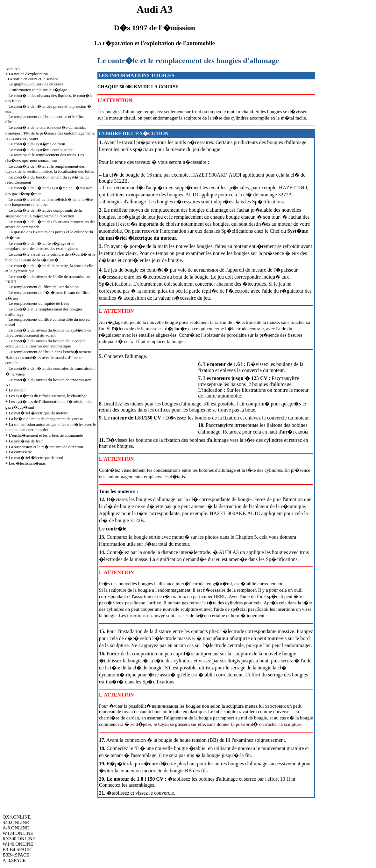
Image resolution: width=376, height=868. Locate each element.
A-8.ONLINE (16, 828)
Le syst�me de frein (26, 441)
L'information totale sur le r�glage (38, 90)
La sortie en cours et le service (33, 79)
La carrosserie (20, 452)
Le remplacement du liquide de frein (39, 303)
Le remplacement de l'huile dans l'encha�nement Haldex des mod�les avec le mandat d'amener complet (48, 357)
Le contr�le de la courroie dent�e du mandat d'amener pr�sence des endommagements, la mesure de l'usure (50, 133)
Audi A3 (12, 69)
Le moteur (17, 390)
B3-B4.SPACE (17, 850)
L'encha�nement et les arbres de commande (46, 435)
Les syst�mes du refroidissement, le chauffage (48, 396)
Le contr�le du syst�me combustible (41, 150)
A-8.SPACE (14, 860)
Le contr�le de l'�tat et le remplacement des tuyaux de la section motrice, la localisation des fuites (50, 169)
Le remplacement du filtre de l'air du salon (44, 287)
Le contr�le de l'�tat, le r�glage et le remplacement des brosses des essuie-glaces (42, 246)
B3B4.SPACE (16, 855)
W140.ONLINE (18, 844)
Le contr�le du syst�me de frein (37, 144)
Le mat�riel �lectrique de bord (36, 458)
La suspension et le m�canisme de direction (46, 447)
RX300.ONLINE (19, 839)
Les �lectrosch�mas (27, 463)
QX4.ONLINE (17, 817)
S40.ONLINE (16, 822)
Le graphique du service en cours (36, 84)
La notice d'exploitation (28, 74)
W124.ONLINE (18, 833)
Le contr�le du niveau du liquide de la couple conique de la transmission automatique (46, 343)
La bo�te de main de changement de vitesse (46, 419)
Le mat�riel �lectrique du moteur (38, 413)
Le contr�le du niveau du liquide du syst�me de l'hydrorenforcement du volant (48, 333)
